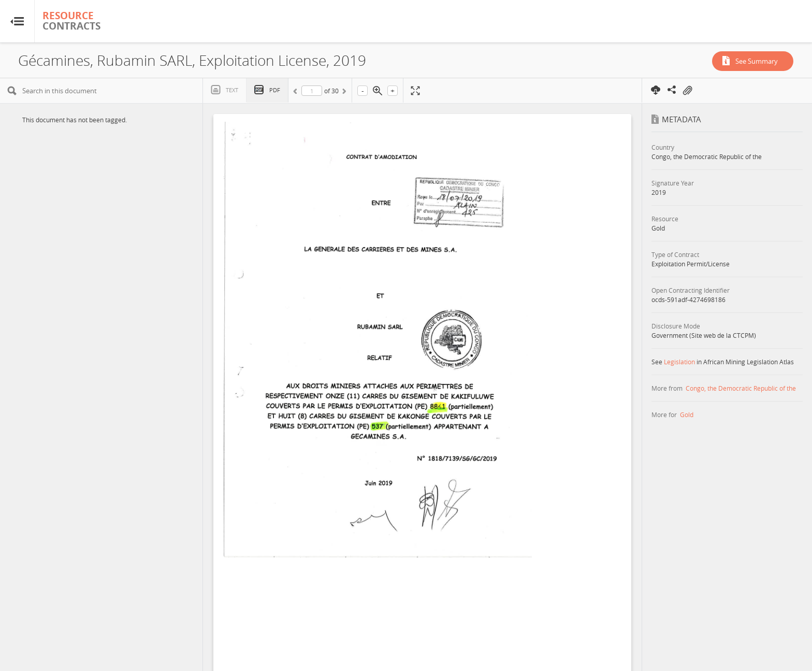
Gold (687, 415)
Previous (297, 93)
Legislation (679, 362)
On (687, 91)
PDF (275, 90)
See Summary (757, 61)
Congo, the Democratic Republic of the (741, 388)
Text (232, 90)
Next (343, 93)
